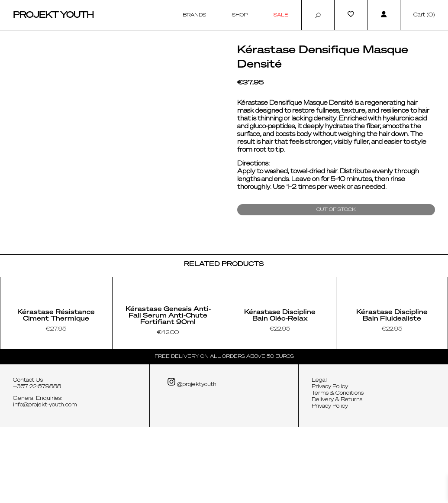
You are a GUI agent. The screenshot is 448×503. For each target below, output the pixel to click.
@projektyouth (192, 459)
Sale (281, 15)
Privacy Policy (330, 463)
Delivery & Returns (337, 476)
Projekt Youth (53, 15)
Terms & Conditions (338, 470)
